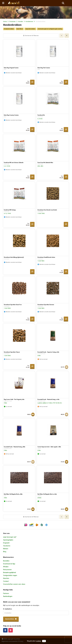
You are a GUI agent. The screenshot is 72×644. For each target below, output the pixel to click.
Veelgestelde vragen (10, 575)
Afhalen (6, 567)
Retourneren (7, 570)
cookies (39, 641)
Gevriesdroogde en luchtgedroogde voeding (50, 29)
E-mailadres (8, 609)
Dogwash (6, 543)
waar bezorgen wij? (10, 537)
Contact (6, 581)
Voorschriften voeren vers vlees (14, 584)
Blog (5, 552)
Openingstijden (8, 540)
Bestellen (6, 561)
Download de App (9, 564)
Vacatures (7, 546)
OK (44, 641)
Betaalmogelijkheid (10, 573)
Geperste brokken (30, 29)
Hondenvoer (29, 21)
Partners (6, 593)
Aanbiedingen (8, 596)
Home (5, 21)
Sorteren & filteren (31, 36)
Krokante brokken (9, 29)
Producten (12, 21)
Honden (20, 21)
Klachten (6, 578)
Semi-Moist (20, 29)
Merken (6, 549)
